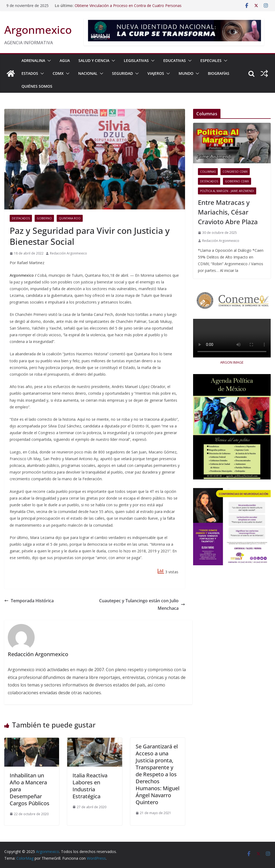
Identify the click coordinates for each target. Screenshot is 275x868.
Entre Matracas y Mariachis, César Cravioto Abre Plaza (228, 212)
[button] (48, 61)
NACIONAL (88, 73)
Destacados (21, 218)
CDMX (58, 73)
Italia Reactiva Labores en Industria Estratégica (90, 786)
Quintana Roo (70, 218)
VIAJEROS (156, 73)
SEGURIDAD (122, 73)
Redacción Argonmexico (68, 253)
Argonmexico (38, 30)
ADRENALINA (33, 60)
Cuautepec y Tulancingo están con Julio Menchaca (142, 605)
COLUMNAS (208, 172)
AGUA (65, 60)
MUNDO (186, 73)
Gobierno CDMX (237, 181)
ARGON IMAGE (232, 362)
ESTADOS (30, 73)
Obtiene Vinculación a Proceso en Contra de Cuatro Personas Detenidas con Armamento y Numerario (128, 8)
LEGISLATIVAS (136, 60)
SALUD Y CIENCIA (94, 60)
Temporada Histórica (29, 601)
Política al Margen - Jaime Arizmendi (227, 191)
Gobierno (44, 218)
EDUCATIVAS (175, 60)
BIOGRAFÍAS (219, 73)
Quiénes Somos (37, 86)
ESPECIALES (211, 60)
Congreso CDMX (235, 172)
